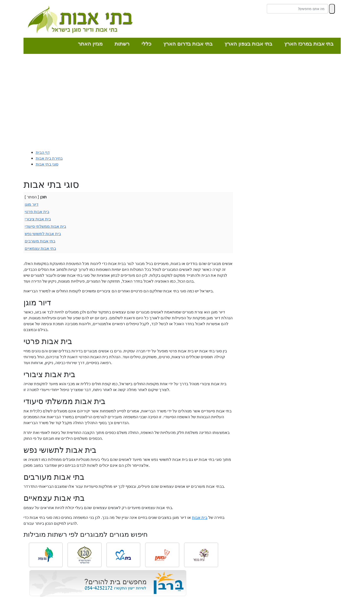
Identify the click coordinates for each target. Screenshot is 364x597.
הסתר (32, 197)
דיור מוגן (32, 204)
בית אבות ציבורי (38, 219)
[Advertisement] (182, 103)
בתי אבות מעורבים (40, 241)
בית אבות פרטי (37, 212)
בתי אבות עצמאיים (40, 248)
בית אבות (200, 517)
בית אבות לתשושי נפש (43, 234)
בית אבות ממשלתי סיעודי (45, 226)
